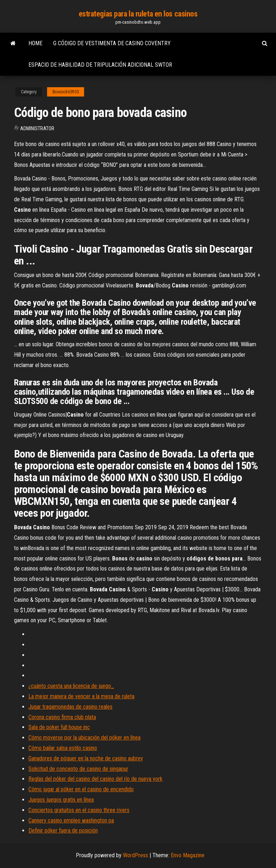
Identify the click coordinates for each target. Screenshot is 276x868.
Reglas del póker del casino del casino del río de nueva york (95, 779)
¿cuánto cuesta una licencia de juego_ (71, 686)
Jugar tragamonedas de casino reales (70, 707)
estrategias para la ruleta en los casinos (138, 14)
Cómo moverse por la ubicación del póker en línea (84, 738)
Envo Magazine (188, 855)
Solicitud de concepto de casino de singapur (78, 769)
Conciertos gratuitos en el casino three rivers (79, 810)
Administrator (37, 128)
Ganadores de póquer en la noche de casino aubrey (86, 758)
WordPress (135, 855)
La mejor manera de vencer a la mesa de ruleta (81, 696)
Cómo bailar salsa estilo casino (63, 748)
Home (35, 43)
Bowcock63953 (66, 92)
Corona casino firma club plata (62, 717)
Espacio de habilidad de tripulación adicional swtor (100, 65)
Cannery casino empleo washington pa (71, 820)
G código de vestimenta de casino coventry (112, 43)
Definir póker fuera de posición (63, 831)
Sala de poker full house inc (59, 727)
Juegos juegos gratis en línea (61, 800)
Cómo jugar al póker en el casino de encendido (81, 789)
